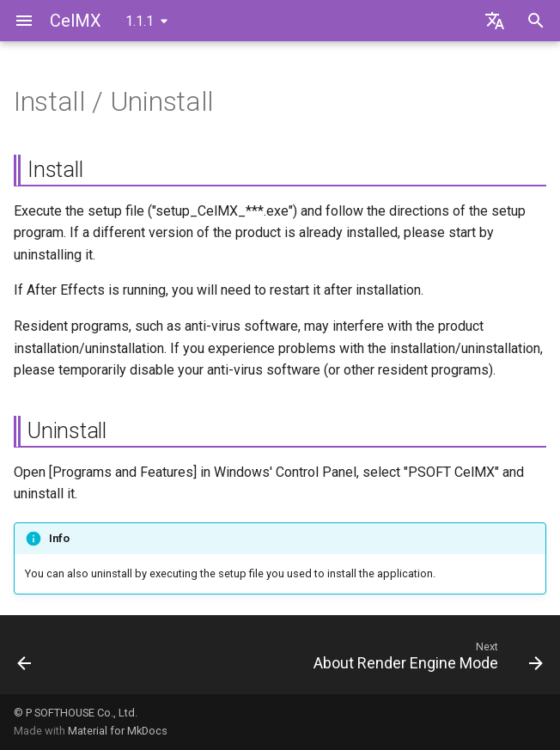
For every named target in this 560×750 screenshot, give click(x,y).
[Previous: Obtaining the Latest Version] (25, 660)
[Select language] (495, 21)
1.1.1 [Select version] (140, 21)
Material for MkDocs (118, 731)
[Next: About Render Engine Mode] (425, 660)
